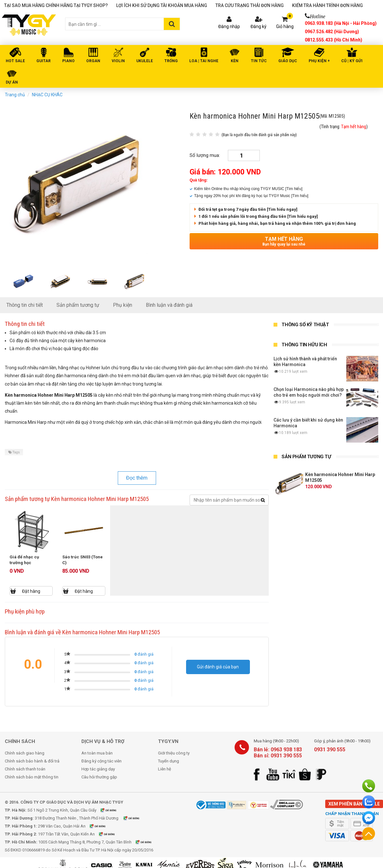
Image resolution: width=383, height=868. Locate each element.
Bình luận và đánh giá (169, 305)
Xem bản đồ (112, 810)
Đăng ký (259, 26)
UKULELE (145, 61)
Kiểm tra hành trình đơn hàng (327, 5)
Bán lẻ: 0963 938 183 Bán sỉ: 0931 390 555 (278, 753)
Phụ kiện (123, 305)
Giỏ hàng (285, 26)
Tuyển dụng (169, 761)
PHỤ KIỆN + (319, 61)
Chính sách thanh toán (25, 769)
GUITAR (44, 61)
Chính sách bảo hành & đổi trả (32, 761)
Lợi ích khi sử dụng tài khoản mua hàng (162, 5)
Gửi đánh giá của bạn (218, 667)
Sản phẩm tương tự (78, 305)
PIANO (68, 61)
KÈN (235, 61)
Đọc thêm (137, 478)
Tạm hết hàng (284, 241)
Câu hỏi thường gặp (99, 777)
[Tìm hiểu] (294, 189)
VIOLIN (118, 61)
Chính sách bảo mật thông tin (32, 777)
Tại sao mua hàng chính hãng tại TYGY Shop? (56, 5)
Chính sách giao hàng (25, 753)
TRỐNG (171, 61)
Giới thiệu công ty (174, 753)
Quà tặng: (199, 180)
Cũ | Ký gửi (352, 61)
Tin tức (259, 61)
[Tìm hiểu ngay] (282, 209)
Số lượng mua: (205, 155)
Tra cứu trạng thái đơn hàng (250, 5)
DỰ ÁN (12, 82)
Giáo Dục (288, 61)
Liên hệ (165, 769)
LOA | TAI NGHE (204, 61)
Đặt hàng (31, 591)
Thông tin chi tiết (25, 305)
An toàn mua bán (97, 753)
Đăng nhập (229, 26)
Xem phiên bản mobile (354, 804)
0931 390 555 (330, 750)
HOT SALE (15, 61)
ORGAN (93, 61)
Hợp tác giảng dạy (98, 769)
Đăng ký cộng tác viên (101, 761)
